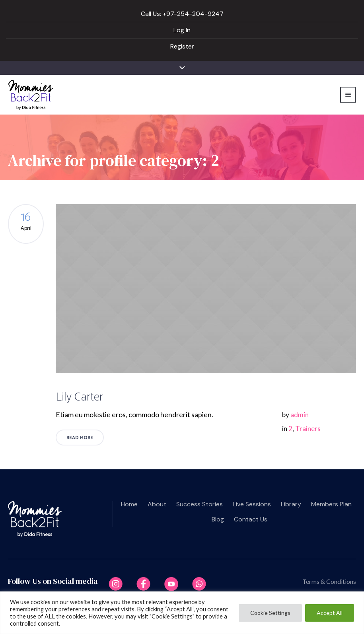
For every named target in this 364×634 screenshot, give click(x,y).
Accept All (330, 613)
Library (291, 504)
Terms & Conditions (329, 581)
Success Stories (200, 504)
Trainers (308, 429)
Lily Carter (79, 397)
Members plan (331, 504)
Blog (218, 519)
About (157, 504)
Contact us (251, 519)
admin (300, 415)
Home (129, 504)
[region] (182, 613)
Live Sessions (252, 504)
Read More (80, 438)
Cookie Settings (270, 613)
